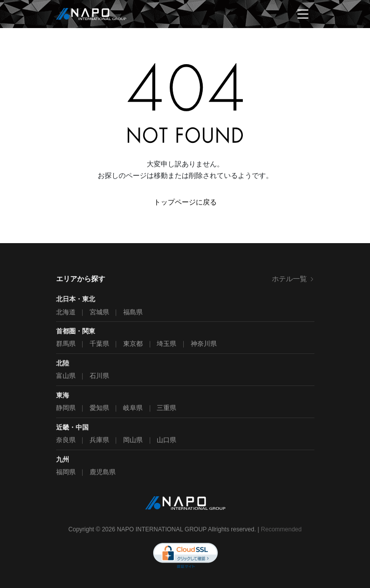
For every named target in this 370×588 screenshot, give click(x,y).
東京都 (133, 344)
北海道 (66, 312)
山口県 (166, 440)
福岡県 (66, 472)
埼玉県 (166, 344)
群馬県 (66, 344)
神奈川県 (204, 344)
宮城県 (99, 312)
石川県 (99, 376)
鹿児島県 (103, 472)
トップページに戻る (185, 202)
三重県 (166, 408)
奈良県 (66, 440)
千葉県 (99, 344)
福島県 (133, 312)
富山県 (66, 376)
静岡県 (66, 408)
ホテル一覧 (293, 279)
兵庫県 (99, 440)
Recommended (281, 529)
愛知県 (99, 408)
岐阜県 (133, 408)
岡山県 (133, 440)
